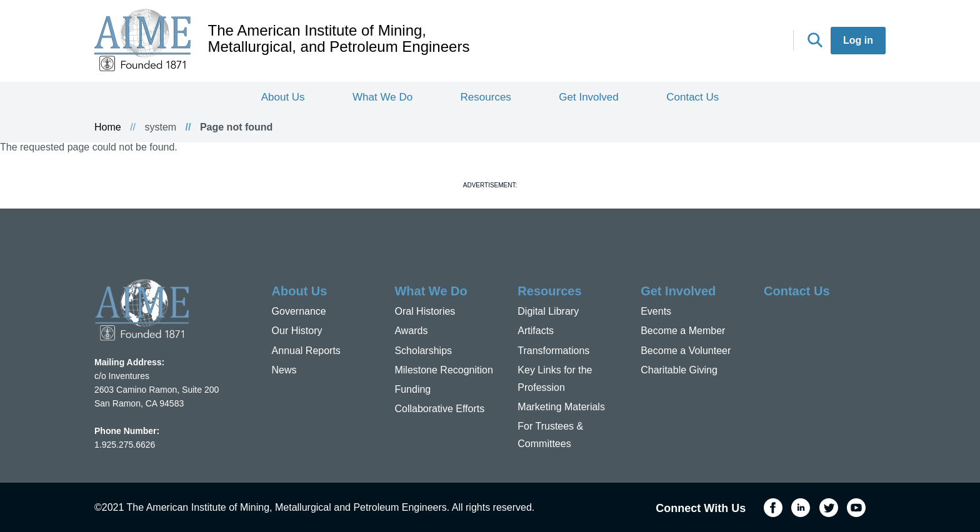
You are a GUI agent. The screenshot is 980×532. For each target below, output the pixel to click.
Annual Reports (306, 351)
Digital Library (548, 311)
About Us (283, 97)
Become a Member (683, 331)
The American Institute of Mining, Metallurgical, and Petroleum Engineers (339, 39)
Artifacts (536, 331)
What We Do (382, 97)
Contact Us (692, 97)
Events (656, 311)
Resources (486, 97)
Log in (858, 40)
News (284, 370)
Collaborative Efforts (439, 409)
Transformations (553, 351)
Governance (299, 311)
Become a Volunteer (686, 351)
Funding (412, 389)
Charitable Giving (679, 370)
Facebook (687, 41)
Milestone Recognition (443, 370)
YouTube (770, 41)
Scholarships (423, 351)
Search (815, 40)
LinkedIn (714, 41)
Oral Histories (425, 311)
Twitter (742, 41)
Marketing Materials (561, 407)
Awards (411, 331)
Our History (297, 331)
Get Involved (588, 97)
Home (108, 127)
